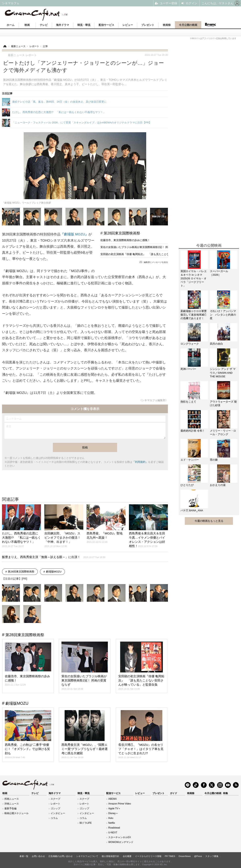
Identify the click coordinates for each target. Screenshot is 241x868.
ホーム (11, 25)
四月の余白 (216, 344)
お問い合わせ (38, 856)
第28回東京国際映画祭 (122, 233)
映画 (27, 25)
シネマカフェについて (87, 856)
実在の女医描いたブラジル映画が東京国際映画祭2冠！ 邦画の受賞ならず (143, 247)
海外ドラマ (63, 25)
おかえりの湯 (218, 485)
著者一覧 (24, 856)
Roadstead (114, 828)
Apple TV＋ (114, 808)
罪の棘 (214, 460)
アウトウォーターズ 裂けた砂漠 (223, 403)
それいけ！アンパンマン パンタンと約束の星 (223, 315)
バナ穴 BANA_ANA (192, 510)
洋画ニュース (12, 804)
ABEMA (112, 799)
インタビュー (58, 813)
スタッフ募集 (212, 856)
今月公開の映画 (188, 25)
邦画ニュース (12, 799)
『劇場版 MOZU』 (74, 234)
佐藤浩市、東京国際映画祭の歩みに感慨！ (125, 240)
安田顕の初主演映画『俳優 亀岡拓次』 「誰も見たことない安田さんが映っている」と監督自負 (157, 254)
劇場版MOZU (54, 572)
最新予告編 (10, 808)
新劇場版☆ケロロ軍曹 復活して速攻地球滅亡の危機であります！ (194, 315)
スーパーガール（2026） (219, 273)
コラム (54, 818)
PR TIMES (170, 856)
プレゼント (148, 25)
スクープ (55, 799)
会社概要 (127, 856)
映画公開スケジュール (16, 813)
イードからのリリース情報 (148, 856)
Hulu (111, 818)
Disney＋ (113, 813)
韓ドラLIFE (86, 823)
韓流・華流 (84, 25)
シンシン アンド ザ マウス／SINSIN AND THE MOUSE (223, 373)
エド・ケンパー (190, 460)
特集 (226, 793)
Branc (210, 25)
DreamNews (185, 856)
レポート (55, 804)
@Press (198, 856)
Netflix (112, 823)
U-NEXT (113, 833)
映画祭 (167, 25)
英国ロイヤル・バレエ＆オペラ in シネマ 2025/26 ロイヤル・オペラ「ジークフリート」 (194, 279)
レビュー (128, 25)
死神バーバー (188, 369)
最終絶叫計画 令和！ (193, 431)
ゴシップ (55, 808)
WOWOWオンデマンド (121, 842)
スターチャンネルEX (119, 837)
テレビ (44, 25)
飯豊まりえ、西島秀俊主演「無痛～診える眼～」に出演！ (54, 557)
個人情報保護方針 (110, 856)
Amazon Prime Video (120, 804)
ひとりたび (187, 485)
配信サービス (106, 25)
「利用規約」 (140, 462)
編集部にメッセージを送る (156, 262)
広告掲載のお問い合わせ (61, 856)
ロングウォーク (190, 344)
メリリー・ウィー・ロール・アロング (223, 432)
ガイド (174, 793)
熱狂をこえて (188, 402)
